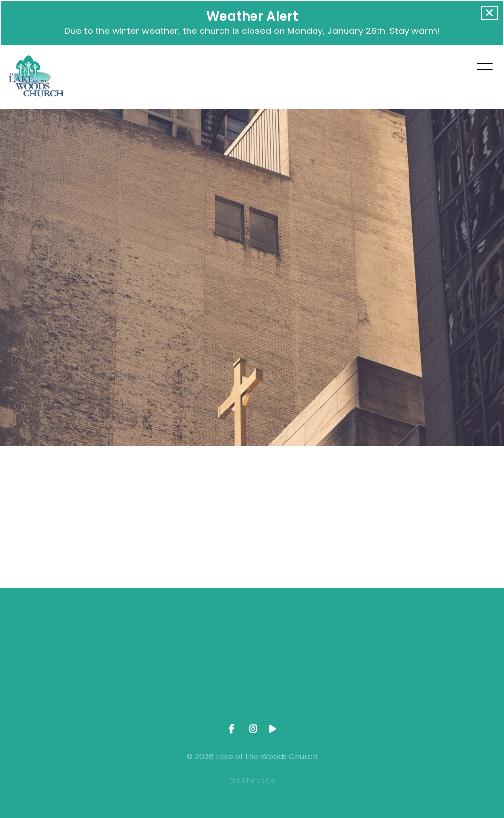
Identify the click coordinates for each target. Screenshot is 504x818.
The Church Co (252, 780)
